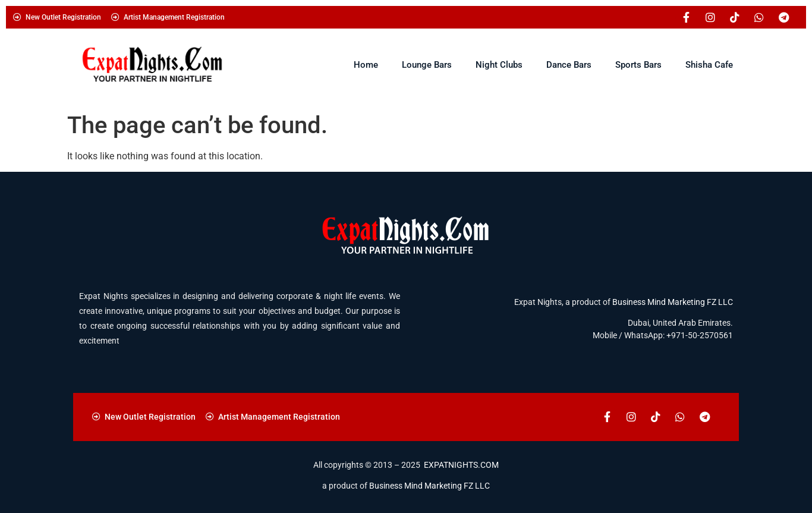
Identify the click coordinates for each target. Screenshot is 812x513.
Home (366, 65)
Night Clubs (499, 65)
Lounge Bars (427, 65)
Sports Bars (638, 65)
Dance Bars (569, 65)
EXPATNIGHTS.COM (461, 465)
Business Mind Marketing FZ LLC (673, 302)
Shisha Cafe (709, 65)
